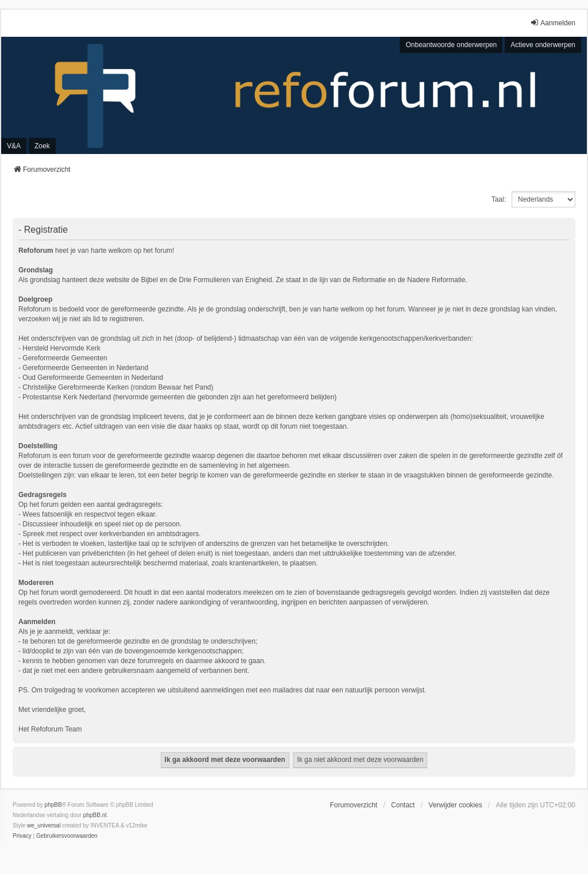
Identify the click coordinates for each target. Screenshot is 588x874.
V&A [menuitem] (14, 146)
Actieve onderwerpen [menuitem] (543, 45)
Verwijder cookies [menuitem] (455, 805)
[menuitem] (22, 836)
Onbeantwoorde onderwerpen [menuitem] (451, 45)
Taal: (499, 199)
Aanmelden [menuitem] (553, 23)
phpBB (53, 805)
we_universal (44, 825)
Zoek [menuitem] (42, 146)
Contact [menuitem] (403, 805)
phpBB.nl (95, 815)
